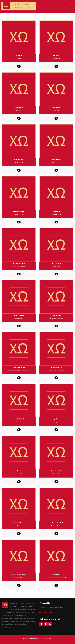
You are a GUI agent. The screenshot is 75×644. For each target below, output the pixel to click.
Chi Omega (29, 638)
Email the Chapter (46, 612)
